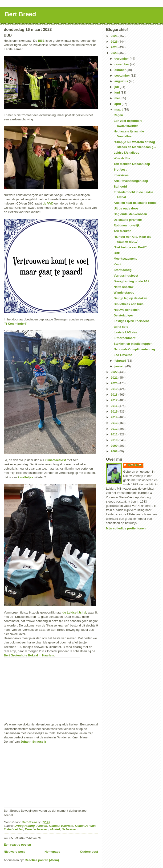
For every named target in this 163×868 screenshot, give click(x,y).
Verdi (117, 264)
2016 (115, 406)
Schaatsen (70, 829)
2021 (115, 378)
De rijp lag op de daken (130, 298)
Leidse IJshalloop (126, 153)
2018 (115, 395)
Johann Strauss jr (33, 742)
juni (118, 92)
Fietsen (42, 826)
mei (118, 98)
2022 (115, 372)
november (122, 64)
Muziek (55, 829)
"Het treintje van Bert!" (130, 247)
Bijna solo (121, 327)
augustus (122, 81)
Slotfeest (120, 170)
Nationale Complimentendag (134, 349)
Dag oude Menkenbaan (130, 214)
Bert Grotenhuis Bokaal (21, 655)
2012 (115, 429)
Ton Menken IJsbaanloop (132, 164)
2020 (115, 383)
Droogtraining (25, 826)
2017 (115, 400)
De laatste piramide (128, 220)
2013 (115, 423)
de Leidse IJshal (74, 612)
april (118, 104)
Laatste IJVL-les (125, 332)
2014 (115, 417)
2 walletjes (25, 477)
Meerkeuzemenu (125, 259)
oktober (120, 70)
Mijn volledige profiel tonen (126, 528)
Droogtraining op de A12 (131, 281)
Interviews (121, 175)
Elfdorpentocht (124, 338)
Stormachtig (122, 270)
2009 (115, 446)
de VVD (48, 203)
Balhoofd (120, 186)
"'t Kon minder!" (16, 324)
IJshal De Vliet (85, 826)
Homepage (52, 852)
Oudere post (89, 852)
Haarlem (48, 655)
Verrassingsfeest (126, 276)
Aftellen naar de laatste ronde (135, 203)
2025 (115, 42)
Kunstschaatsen (37, 829)
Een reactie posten (17, 845)
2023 (115, 53)
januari (120, 366)
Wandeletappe (124, 293)
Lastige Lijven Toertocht (131, 321)
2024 (115, 47)
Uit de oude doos (126, 208)
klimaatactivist (55, 460)
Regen (118, 115)
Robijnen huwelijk (127, 225)
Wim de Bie (122, 158)
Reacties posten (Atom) (42, 860)
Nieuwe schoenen (126, 310)
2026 (115, 36)
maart (119, 109)
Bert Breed (20, 14)
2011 (115, 434)
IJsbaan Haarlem (61, 826)
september (123, 76)
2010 (115, 440)
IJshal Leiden (13, 829)
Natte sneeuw (123, 287)
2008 (115, 451)
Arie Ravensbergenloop (131, 181)
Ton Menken (122, 231)
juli (117, 87)
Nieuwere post (14, 852)
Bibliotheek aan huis (128, 304)
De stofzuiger (123, 315)
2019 (115, 389)
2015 (115, 411)
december (122, 59)
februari (121, 361)
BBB (41, 41)
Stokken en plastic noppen (133, 344)
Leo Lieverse (123, 355)
